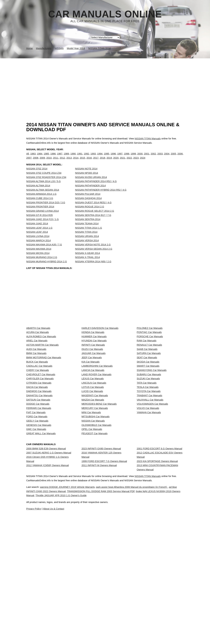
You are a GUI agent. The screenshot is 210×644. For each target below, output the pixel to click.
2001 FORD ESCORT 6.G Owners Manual (159, 555)
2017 (96, 161)
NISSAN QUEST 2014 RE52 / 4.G (93, 209)
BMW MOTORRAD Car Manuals (44, 404)
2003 (160, 157)
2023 (136, 161)
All (28, 157)
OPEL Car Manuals (92, 527)
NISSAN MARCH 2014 (38, 247)
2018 (102, 161)
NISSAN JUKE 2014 (37, 230)
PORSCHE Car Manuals (150, 367)
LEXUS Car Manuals (93, 440)
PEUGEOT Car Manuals (95, 534)
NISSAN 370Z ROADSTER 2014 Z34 (46, 184)
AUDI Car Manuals (36, 389)
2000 (140, 157)
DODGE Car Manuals (38, 484)
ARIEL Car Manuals (37, 374)
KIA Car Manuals (91, 411)
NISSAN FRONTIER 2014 (40, 213)
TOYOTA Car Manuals (149, 462)
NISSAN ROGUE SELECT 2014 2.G (95, 218)
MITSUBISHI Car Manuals (96, 505)
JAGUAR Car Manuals (94, 396)
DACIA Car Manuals (37, 454)
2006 (180, 157)
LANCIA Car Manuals (93, 425)
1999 (133, 157)
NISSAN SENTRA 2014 (88, 226)
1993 (93, 157)
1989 (66, 157)
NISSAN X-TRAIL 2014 (88, 264)
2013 (69, 161)
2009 (42, 161)
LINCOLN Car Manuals (94, 447)
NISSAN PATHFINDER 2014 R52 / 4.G (96, 188)
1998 (127, 157)
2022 (129, 161)
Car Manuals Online (105, 14)
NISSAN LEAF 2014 (37, 239)
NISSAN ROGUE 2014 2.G (90, 213)
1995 (107, 157)
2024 (143, 161)
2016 (89, 161)
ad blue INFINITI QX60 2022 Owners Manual (68, 632)
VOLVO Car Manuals (148, 491)
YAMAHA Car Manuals (149, 498)
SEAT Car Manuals (147, 404)
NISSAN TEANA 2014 (87, 230)
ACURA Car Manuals (38, 360)
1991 (80, 157)
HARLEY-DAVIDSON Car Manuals (100, 353)
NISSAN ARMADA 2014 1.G (41, 201)
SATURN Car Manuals (149, 396)
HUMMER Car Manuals (94, 367)
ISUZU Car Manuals (92, 389)
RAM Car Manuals (147, 374)
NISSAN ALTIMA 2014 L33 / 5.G (43, 188)
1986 (53, 157)
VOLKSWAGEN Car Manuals (152, 484)
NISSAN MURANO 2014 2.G (42, 264)
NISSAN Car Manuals (93, 513)
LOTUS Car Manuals (93, 454)
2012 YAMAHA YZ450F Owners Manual (47, 581)
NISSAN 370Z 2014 (37, 176)
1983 (33, 157)
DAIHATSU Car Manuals (39, 469)
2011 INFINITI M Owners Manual (99, 581)
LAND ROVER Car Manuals (96, 433)
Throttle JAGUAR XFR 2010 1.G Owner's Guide (132, 636)
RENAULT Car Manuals (149, 382)
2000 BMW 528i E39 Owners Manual (46, 555)
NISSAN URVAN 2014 (87, 243)
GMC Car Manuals (36, 527)
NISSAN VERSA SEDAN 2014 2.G (94, 256)
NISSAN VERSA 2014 (87, 247)
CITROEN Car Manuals (39, 447)
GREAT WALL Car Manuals (41, 534)
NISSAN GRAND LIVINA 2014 (42, 218)
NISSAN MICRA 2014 (38, 260)
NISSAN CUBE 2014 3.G (40, 205)
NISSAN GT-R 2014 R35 (39, 222)
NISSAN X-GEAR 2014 (88, 260)
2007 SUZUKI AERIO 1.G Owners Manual (49, 562)
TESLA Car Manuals (148, 454)
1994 (100, 157)
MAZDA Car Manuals (93, 476)
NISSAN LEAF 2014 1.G (39, 235)
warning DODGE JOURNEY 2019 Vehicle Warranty (76, 628)
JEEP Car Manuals (92, 404)
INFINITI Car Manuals (93, 382)
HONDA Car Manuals (93, 360)
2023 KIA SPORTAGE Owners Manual (157, 574)
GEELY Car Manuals (37, 513)
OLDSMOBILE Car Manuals (96, 520)
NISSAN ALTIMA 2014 (38, 192)
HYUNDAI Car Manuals (94, 374)
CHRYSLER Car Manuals (40, 440)
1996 (113, 157)
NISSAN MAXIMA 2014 (39, 256)
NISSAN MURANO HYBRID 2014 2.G (47, 268)
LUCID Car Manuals (92, 462)
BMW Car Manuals (36, 396)
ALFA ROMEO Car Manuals (41, 367)
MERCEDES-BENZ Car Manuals (99, 484)
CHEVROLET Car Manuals (41, 433)
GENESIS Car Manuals (39, 520)
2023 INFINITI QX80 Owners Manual (101, 555)
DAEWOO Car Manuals (39, 462)
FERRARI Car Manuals (39, 491)
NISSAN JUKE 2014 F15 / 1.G (42, 226)
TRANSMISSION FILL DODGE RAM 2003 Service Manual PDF (135, 632)
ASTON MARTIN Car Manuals (42, 382)
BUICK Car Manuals (37, 411)
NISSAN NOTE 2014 (86, 176)
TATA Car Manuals (147, 447)
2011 (56, 161)
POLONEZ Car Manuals (150, 353)
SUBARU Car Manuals (149, 433)
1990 (73, 157)
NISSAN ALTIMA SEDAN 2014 (43, 197)
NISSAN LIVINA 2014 (38, 243)
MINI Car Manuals (91, 498)
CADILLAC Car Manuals (39, 418)
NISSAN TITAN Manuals (148, 139)
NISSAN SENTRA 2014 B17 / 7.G (93, 222)
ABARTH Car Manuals (38, 353)
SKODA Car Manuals (148, 411)
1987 (60, 157)
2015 (82, 161)
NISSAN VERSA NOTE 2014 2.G (93, 251)
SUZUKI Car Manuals (148, 440)
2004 (167, 157)
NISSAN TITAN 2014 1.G (89, 235)
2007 (29, 161)
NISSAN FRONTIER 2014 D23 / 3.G (46, 209)
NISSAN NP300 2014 (87, 180)
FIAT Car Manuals (36, 498)
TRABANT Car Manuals (149, 469)
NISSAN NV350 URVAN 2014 (91, 184)
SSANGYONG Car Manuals (152, 425)
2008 (36, 161)
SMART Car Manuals (148, 418)
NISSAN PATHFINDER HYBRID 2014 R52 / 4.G (101, 197)
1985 (46, 157)
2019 (109, 161)
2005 (173, 157)
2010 (49, 161)
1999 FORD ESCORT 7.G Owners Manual (104, 574)
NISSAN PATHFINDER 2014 (90, 192)
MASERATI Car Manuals (95, 469)
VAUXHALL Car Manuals (150, 476)
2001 (147, 157)
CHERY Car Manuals (38, 425)
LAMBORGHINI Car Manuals (97, 418)
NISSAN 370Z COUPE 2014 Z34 (44, 180)
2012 (62, 161)
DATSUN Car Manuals (38, 476)
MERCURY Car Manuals (95, 491)
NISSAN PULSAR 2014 (88, 201)
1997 (120, 157)
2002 (153, 157)
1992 (87, 157)
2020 (116, 161)
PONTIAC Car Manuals (149, 360)
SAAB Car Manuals (147, 389)
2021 (123, 161)
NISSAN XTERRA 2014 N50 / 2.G (93, 268)
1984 (40, 157)
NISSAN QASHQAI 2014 (88, 205)
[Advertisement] (105, 83)
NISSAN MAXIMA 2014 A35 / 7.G (44, 251)
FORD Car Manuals (37, 505)
